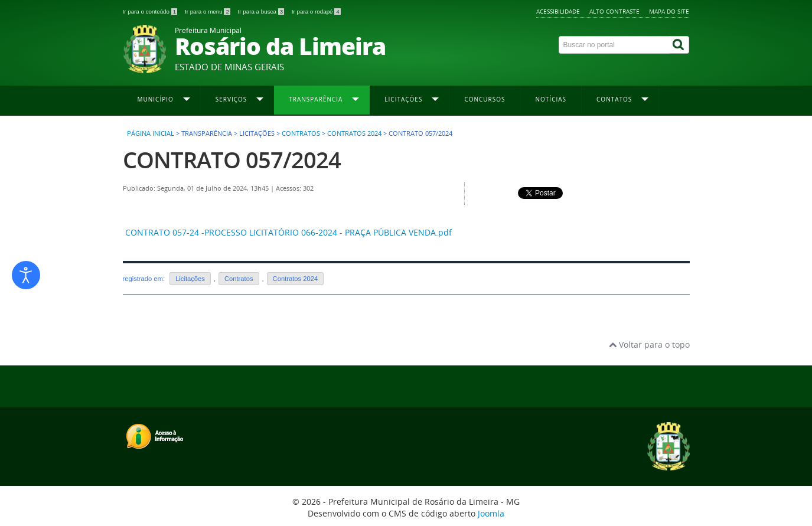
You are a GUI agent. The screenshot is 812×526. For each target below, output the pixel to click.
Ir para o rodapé (316, 12)
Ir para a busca (262, 12)
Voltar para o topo (649, 344)
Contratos (301, 133)
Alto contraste (614, 11)
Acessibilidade (558, 11)
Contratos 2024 (354, 133)
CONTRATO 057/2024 (232, 160)
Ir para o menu (208, 12)
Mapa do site (669, 11)
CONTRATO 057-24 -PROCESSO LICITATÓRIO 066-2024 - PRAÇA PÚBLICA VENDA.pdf (288, 232)
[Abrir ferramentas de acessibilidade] (26, 275)
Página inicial (151, 133)
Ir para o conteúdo (151, 12)
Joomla (491, 513)
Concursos (485, 99)
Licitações (190, 279)
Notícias (551, 99)
